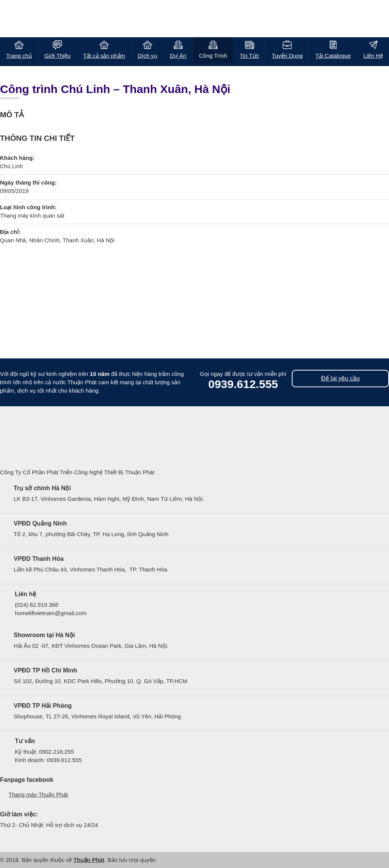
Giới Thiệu (57, 56)
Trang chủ (19, 56)
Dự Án (178, 56)
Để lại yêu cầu (340, 378)
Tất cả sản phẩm (104, 56)
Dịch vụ (147, 56)
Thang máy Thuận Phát (38, 795)
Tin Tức (249, 56)
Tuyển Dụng (287, 56)
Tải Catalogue (333, 56)
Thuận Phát (89, 860)
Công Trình (213, 56)
